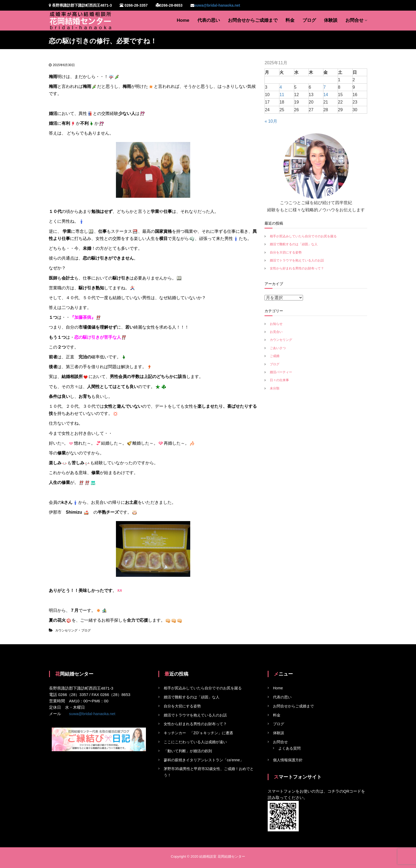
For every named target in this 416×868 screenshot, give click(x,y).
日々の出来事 (279, 380)
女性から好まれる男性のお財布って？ (297, 268)
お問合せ (354, 20)
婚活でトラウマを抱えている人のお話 (297, 260)
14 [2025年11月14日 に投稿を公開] (326, 95)
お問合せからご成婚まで (253, 20)
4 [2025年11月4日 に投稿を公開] (281, 87)
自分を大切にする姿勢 (286, 252)
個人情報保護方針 (288, 760)
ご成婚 (275, 356)
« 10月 (271, 121)
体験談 (331, 20)
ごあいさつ (278, 348)
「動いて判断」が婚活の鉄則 (188, 751)
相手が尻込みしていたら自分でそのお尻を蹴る (303, 236)
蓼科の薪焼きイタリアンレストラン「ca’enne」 (204, 760)
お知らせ (276, 324)
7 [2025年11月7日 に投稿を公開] (325, 87)
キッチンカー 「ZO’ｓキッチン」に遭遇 (198, 733)
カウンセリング (66, 630)
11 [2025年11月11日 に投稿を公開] (282, 95)
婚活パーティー (281, 372)
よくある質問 (289, 748)
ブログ (309, 20)
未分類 (275, 388)
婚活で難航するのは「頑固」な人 (294, 244)
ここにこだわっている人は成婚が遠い (195, 742)
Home (183, 20)
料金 (290, 20)
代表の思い (209, 20)
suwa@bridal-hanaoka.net (217, 5)
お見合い (276, 332)
